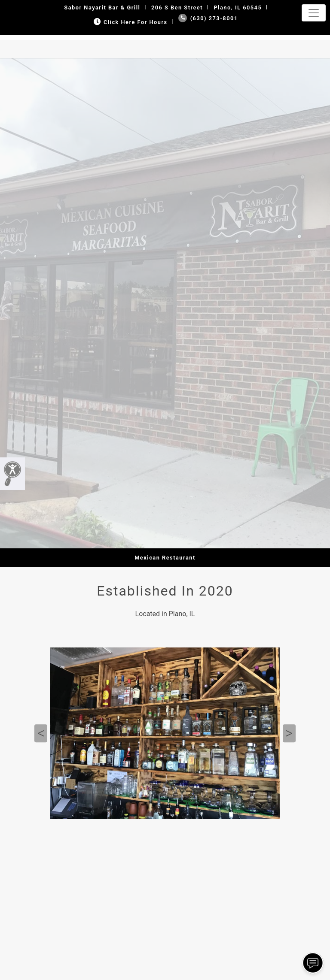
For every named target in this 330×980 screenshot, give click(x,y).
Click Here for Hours (130, 22)
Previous (41, 733)
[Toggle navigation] (314, 13)
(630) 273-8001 (208, 18)
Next (289, 733)
